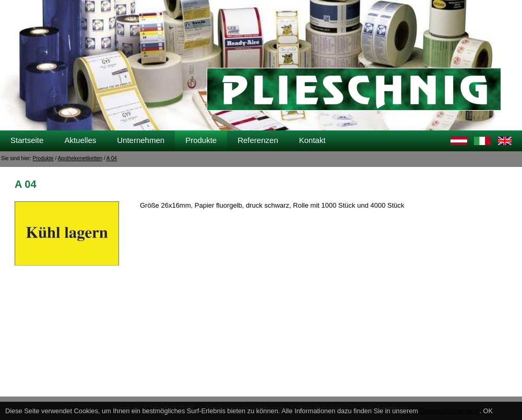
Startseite (27, 140)
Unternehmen (141, 140)
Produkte (201, 140)
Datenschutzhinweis (450, 411)
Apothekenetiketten (80, 158)
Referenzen (258, 140)
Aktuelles (80, 140)
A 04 (112, 158)
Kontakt (312, 140)
